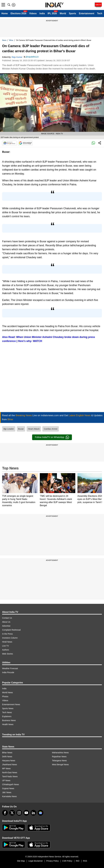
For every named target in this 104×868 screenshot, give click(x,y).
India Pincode (8, 672)
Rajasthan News (59, 757)
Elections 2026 (18, 13)
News (4, 40)
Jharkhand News (10, 765)
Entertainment (87, 13)
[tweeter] (12, 813)
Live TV (5, 646)
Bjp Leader (9, 429)
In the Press (7, 634)
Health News (8, 724)
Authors (6, 650)
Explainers (7, 716)
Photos (5, 696)
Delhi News (7, 757)
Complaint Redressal (11, 630)
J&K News (7, 792)
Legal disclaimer (36, 861)
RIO (78, 861)
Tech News (7, 712)
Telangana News (59, 761)
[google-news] (40, 813)
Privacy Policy (52, 861)
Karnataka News (9, 796)
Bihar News (7, 753)
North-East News (10, 772)
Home (5, 13)
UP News (6, 780)
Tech (100, 13)
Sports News (8, 708)
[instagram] (19, 813)
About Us (6, 622)
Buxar (21, 429)
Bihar (11, 40)
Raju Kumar (17, 57)
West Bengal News (60, 765)
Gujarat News (8, 788)
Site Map (21, 861)
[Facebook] (5, 813)
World (63, 13)
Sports (73, 13)
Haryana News (9, 761)
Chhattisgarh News (11, 784)
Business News (9, 720)
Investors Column (10, 638)
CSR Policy (67, 861)
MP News (6, 769)
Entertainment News (11, 704)
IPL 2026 (52, 13)
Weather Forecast (10, 668)
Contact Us (7, 618)
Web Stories (8, 654)
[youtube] (26, 813)
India (42, 13)
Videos (33, 13)
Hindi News (7, 642)
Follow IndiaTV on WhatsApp (52, 437)
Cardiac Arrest (51, 429)
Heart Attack (34, 429)
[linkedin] (33, 813)
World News (7, 692)
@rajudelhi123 (32, 57)
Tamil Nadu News (10, 776)
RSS (85, 861)
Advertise (6, 626)
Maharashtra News (60, 753)
